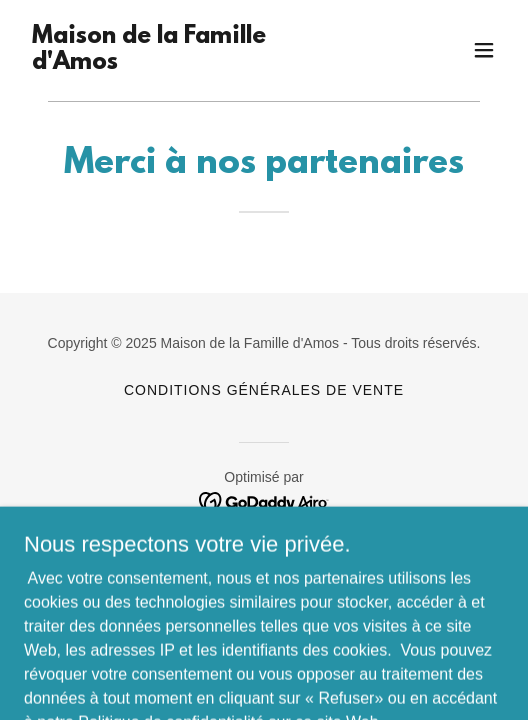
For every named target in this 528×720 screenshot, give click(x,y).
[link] (192, 63)
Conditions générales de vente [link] (264, 390)
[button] (484, 50)
